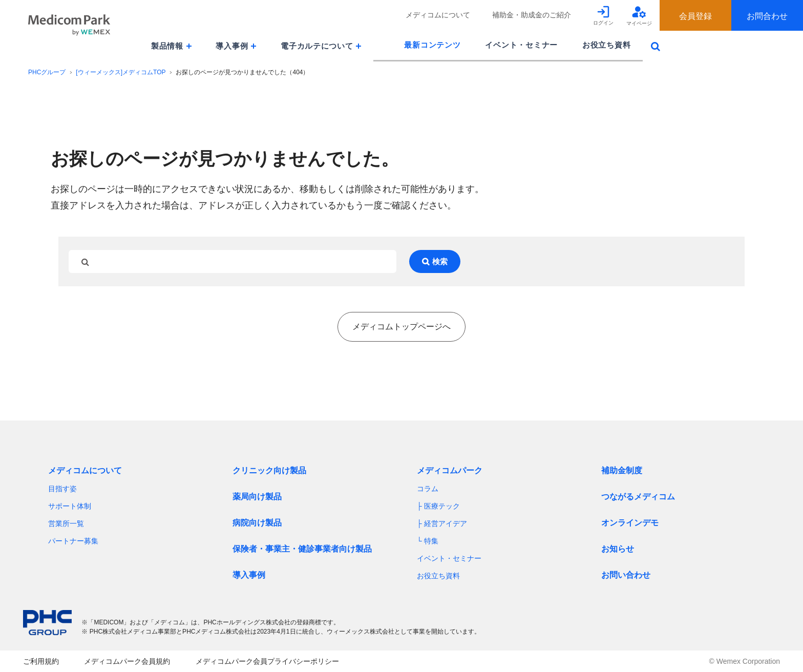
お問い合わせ (626, 575)
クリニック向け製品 (269, 470)
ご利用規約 (41, 661)
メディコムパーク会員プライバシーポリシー (267, 661)
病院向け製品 (257, 523)
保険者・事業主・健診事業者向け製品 (302, 549)
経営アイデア (446, 523)
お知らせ (618, 549)
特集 (431, 541)
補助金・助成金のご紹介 (532, 15)
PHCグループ (47, 72)
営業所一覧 (66, 523)
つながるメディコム (638, 497)
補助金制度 (622, 470)
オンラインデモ (630, 523)
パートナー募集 (73, 541)
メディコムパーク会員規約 (127, 661)
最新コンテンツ (432, 45)
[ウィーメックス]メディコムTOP (121, 72)
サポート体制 (70, 506)
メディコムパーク (450, 470)
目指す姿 (62, 489)
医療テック (442, 506)
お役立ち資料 (606, 45)
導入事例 (249, 575)
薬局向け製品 (257, 497)
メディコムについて (438, 15)
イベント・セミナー (521, 45)
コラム (428, 489)
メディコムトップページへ (401, 327)
